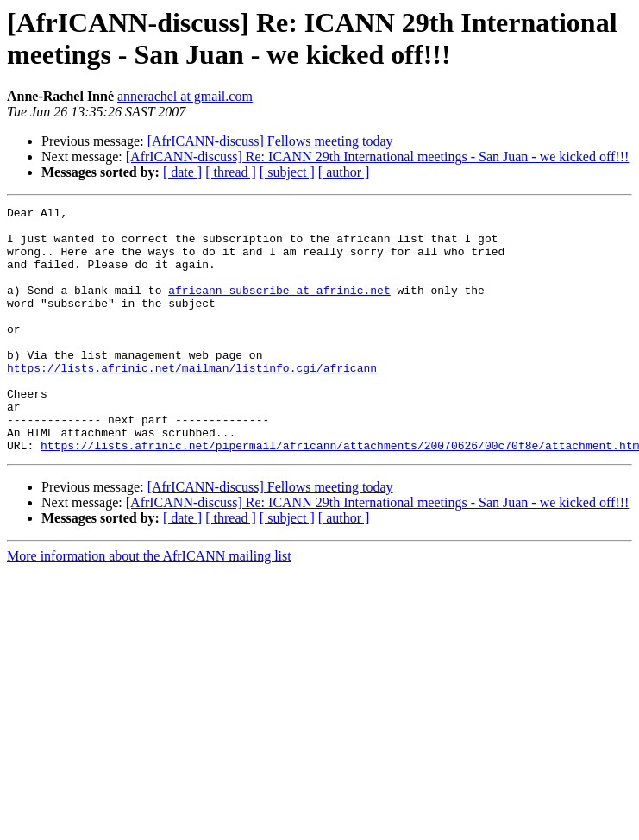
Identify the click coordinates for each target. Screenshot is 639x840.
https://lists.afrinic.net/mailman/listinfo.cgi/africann (192, 401)
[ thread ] (231, 172)
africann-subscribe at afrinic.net (279, 308)
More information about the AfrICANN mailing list (149, 605)
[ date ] (182, 172)
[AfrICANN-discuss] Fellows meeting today (270, 141)
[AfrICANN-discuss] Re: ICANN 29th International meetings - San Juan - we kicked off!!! (378, 157)
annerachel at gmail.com (185, 96)
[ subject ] (287, 172)
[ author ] (344, 172)
